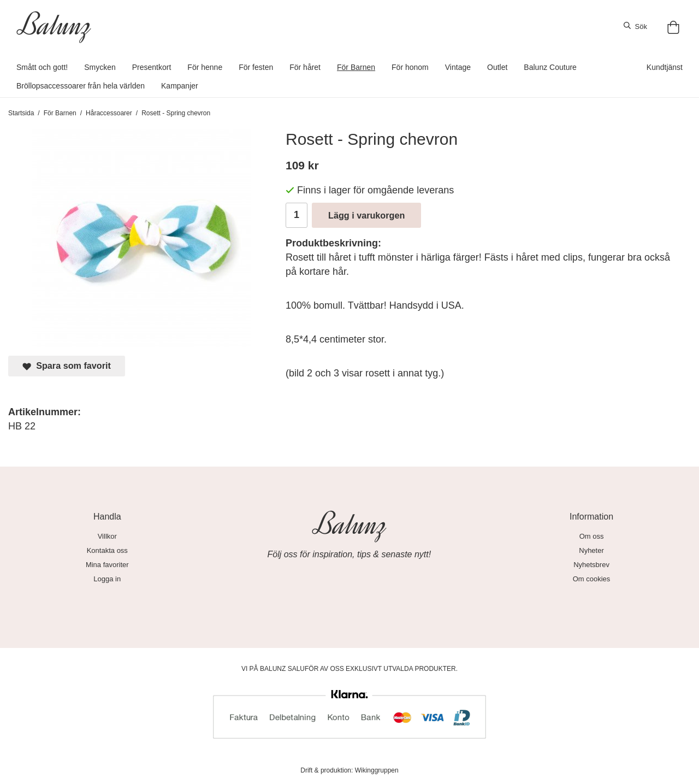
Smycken (100, 67)
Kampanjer (180, 86)
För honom (410, 67)
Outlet (497, 67)
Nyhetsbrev (591, 565)
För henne (205, 67)
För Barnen (356, 67)
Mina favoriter (107, 565)
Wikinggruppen (377, 770)
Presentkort (152, 67)
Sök (635, 26)
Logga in (107, 579)
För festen (256, 67)
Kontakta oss (107, 550)
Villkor (107, 536)
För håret (305, 67)
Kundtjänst (665, 67)
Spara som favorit (67, 366)
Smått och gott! (42, 67)
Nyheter (591, 550)
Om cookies (592, 579)
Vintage (458, 67)
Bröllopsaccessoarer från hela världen (81, 86)
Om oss (592, 536)
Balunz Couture (550, 67)
